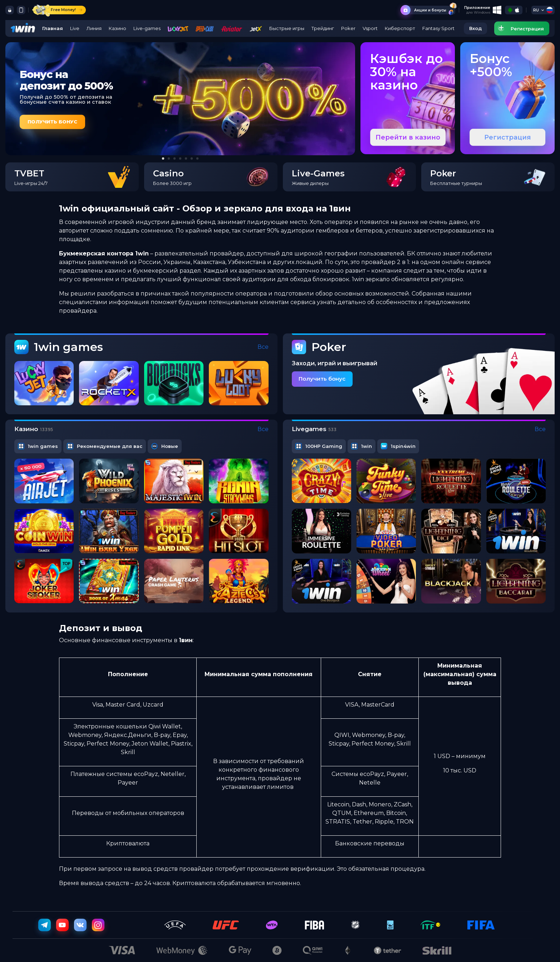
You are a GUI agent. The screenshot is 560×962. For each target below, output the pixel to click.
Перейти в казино (408, 137)
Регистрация (508, 137)
